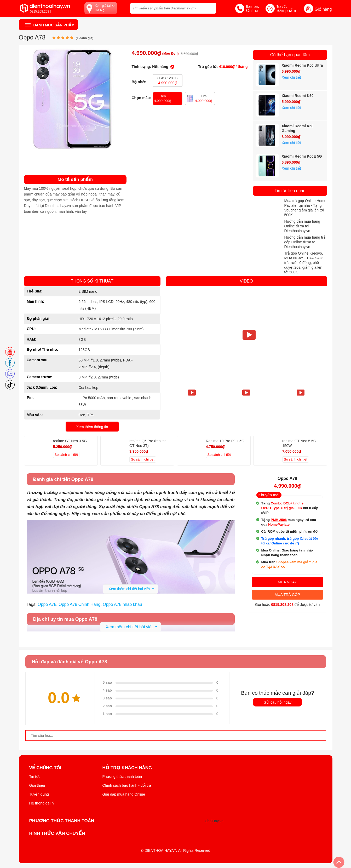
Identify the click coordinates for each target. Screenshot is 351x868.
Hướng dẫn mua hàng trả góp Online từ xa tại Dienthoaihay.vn (305, 242)
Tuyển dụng (39, 794)
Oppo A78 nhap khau (122, 604)
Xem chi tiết (291, 77)
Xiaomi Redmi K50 (298, 96)
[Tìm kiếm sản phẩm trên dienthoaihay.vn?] (173, 8)
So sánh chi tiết (66, 455)
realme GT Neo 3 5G (70, 441)
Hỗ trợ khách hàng (127, 768)
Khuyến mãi (269, 495)
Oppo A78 (47, 604)
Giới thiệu (37, 785)
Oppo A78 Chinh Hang (79, 604)
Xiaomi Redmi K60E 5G (302, 156)
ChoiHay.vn (214, 821)
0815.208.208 (282, 605)
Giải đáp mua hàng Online (124, 794)
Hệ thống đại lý (42, 803)
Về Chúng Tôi (45, 768)
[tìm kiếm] (211, 8)
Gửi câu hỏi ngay (277, 702)
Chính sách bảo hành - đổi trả (127, 785)
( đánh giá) (85, 38)
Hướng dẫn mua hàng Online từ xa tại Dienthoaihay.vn (302, 226)
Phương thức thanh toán (122, 777)
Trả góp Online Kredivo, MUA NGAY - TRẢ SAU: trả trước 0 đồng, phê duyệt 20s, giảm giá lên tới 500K (304, 263)
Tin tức (35, 777)
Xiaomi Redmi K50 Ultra (302, 65)
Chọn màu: (141, 98)
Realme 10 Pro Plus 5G (225, 441)
